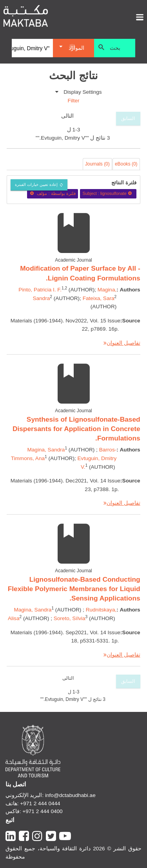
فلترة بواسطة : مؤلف (53, 193)
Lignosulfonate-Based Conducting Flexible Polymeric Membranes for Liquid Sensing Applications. (74, 589)
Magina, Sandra (46, 450)
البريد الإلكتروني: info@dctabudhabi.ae (51, 795)
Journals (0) (97, 164)
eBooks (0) (126, 164)
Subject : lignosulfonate (108, 193)
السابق (128, 118)
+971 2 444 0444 (40, 803)
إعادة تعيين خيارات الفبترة (36, 185)
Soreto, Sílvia (70, 618)
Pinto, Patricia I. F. (40, 290)
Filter (73, 101)
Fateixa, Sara (99, 298)
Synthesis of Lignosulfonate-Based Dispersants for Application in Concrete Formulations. (76, 429)
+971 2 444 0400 (42, 811)
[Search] (32, 48)
